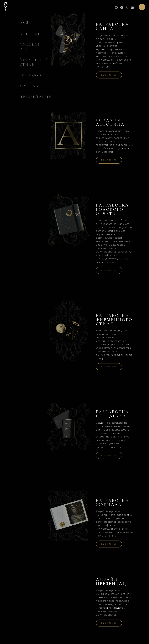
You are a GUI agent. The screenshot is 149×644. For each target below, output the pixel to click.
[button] (142, 7)
